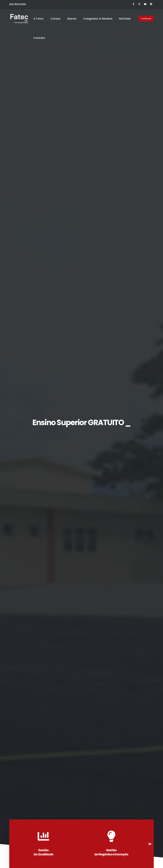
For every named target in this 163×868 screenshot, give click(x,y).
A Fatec (39, 19)
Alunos (72, 19)
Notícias (125, 19)
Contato (39, 38)
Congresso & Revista (98, 19)
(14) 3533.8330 (18, 4)
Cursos (55, 19)
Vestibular (146, 19)
